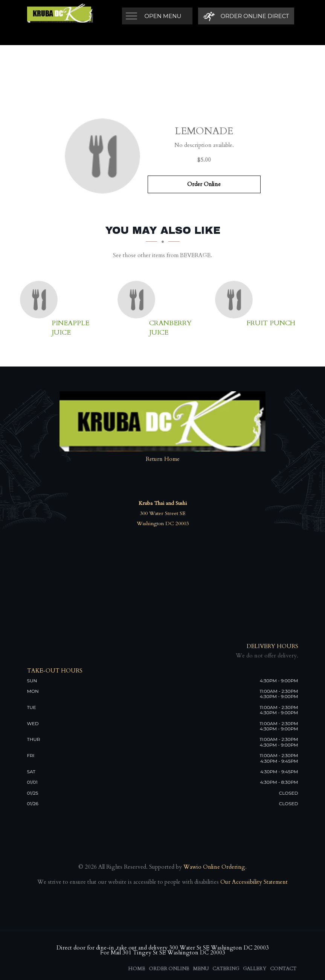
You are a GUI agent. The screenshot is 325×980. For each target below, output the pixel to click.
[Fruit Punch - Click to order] (236, 300)
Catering (226, 969)
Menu (201, 969)
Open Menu (163, 16)
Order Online (204, 184)
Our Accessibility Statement (253, 882)
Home (137, 969)
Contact (283, 969)
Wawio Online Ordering (214, 867)
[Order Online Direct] (246, 16)
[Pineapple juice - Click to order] (41, 300)
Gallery (255, 969)
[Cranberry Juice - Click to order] (138, 300)
